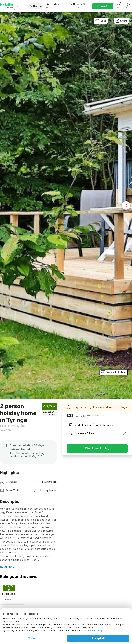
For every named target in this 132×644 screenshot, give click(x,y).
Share (121, 21)
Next (126, 205)
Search (102, 6)
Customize (34, 638)
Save (101, 21)
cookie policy (95, 630)
